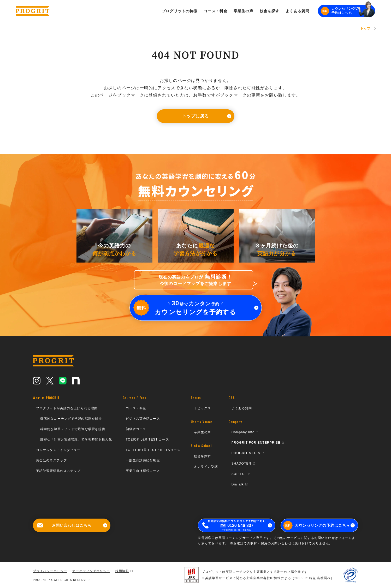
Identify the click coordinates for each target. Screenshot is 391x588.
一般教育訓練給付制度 (143, 460)
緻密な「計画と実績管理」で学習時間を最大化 (76, 439)
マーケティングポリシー (91, 571)
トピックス (203, 408)
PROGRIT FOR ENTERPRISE (258, 443)
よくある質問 (242, 408)
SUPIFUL (241, 474)
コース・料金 (136, 408)
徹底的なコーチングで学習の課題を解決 (71, 419)
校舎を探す (203, 456)
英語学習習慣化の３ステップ (58, 471)
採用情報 (124, 571)
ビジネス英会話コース (143, 419)
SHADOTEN (243, 464)
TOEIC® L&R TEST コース (147, 439)
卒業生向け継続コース (143, 471)
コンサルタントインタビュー (58, 450)
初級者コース (136, 429)
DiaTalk (239, 484)
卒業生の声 (203, 432)
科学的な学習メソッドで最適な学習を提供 (73, 429)
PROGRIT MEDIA (248, 453)
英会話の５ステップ (51, 460)
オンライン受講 (206, 467)
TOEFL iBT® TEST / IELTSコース (153, 450)
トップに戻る (207, 116)
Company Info (245, 432)
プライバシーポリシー (50, 571)
